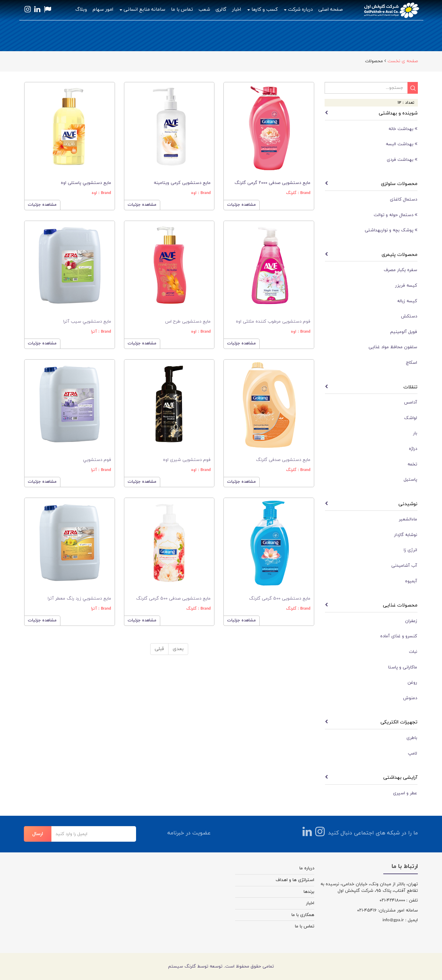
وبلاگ (81, 10)
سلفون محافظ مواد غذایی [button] (393, 347)
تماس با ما (182, 10)
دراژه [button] (413, 449)
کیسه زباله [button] (407, 301)
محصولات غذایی (400, 605)
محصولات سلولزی (399, 184)
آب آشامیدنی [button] (404, 566)
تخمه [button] (412, 464)
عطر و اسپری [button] (405, 793)
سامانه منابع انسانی (142, 10)
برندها (309, 892)
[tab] (371, 129)
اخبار (237, 10)
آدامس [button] (411, 403)
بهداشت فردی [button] (402, 160)
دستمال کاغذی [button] (403, 200)
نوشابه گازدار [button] (406, 535)
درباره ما (307, 868)
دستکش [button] (409, 316)
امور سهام (103, 10)
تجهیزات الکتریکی (399, 722)
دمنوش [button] (410, 698)
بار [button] (415, 433)
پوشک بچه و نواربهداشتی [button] (391, 230)
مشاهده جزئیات (42, 205)
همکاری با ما (303, 915)
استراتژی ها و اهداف (295, 880)
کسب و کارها (262, 10)
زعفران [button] (411, 621)
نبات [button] (413, 652)
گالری (221, 10)
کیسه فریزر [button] (406, 286)
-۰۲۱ (383, 900)
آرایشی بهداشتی (400, 778)
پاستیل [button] (410, 480)
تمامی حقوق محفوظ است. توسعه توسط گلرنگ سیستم (221, 967)
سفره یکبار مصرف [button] (400, 270)
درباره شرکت (298, 10)
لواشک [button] (411, 418)
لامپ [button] (412, 754)
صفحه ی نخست (403, 61)
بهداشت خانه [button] (403, 129)
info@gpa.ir (393, 920)
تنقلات (410, 387)
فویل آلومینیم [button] (404, 332)
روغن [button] (412, 683)
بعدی (178, 649)
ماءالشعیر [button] (408, 519)
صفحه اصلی (331, 10)
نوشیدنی (408, 504)
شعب (204, 10)
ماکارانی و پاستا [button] (403, 667)
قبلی (159, 649)
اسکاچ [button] (412, 363)
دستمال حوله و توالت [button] (395, 215)
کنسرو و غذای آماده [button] (399, 636)
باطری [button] (412, 738)
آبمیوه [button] (411, 581)
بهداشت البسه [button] (401, 144)
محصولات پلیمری (400, 255)
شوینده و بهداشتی (398, 113)
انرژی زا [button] (410, 550)
